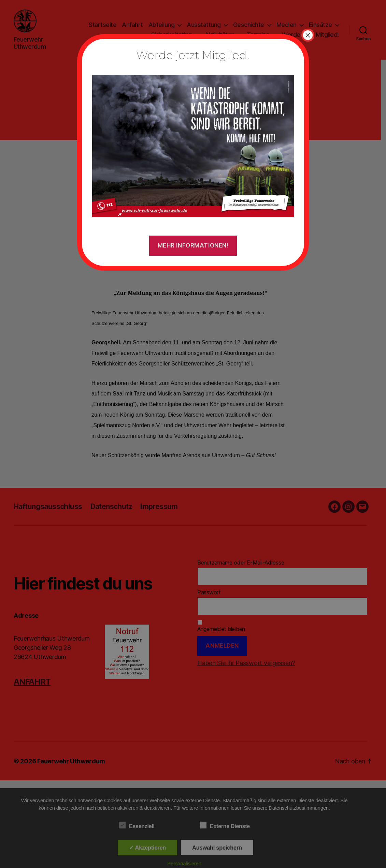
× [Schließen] (308, 35)
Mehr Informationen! (193, 245)
